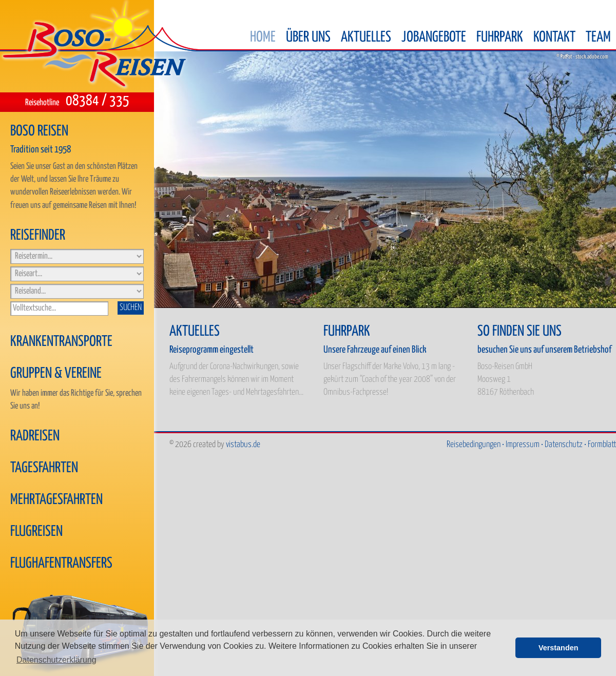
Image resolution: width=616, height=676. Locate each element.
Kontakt (554, 37)
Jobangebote (434, 37)
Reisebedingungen (474, 445)
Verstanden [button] (559, 648)
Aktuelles (366, 37)
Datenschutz (564, 445)
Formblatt (602, 445)
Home (263, 37)
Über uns (308, 37)
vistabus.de (243, 445)
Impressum (523, 445)
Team (598, 37)
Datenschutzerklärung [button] (56, 660)
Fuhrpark (500, 37)
